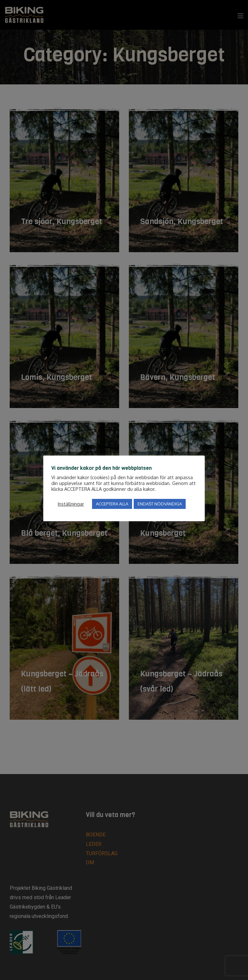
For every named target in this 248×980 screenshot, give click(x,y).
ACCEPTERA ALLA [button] (112, 504)
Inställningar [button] (71, 504)
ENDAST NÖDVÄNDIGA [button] (160, 504)
